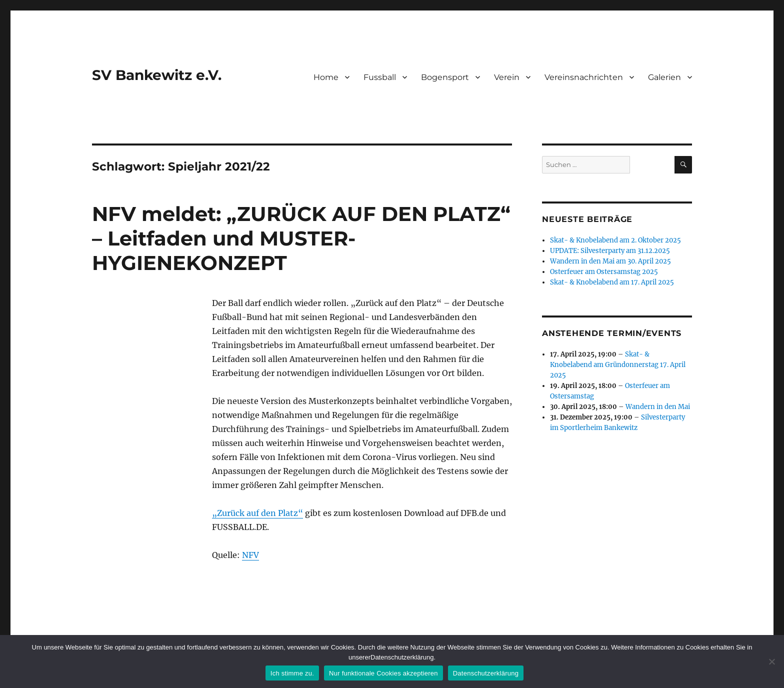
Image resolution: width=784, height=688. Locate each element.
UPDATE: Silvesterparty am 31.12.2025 (610, 251)
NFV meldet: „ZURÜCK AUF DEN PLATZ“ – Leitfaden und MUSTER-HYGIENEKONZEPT (301, 238)
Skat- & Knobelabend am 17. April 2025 (612, 282)
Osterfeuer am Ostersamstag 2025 (604, 272)
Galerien (664, 77)
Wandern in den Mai (658, 407)
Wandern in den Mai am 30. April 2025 (610, 261)
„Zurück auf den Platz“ (257, 513)
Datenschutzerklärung (486, 673)
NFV (250, 555)
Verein (507, 77)
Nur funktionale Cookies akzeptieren (383, 673)
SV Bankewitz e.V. (157, 75)
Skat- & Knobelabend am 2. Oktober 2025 (615, 240)
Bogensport (445, 77)
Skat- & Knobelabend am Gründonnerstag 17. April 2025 (618, 365)
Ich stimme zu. (292, 673)
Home (326, 77)
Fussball (380, 77)
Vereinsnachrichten (584, 77)
